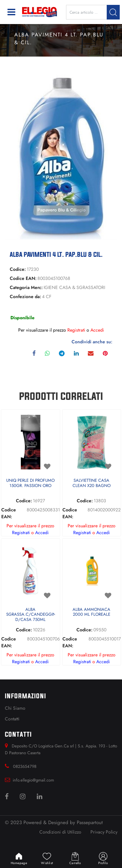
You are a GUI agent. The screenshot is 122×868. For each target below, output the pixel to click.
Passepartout (90, 822)
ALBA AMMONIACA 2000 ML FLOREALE (91, 612)
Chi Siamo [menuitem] (15, 708)
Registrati (76, 330)
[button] (113, 12)
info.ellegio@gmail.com (33, 780)
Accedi (97, 330)
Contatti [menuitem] (12, 719)
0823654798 (25, 766)
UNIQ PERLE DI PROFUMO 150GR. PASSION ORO (30, 483)
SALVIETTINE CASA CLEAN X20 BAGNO (92, 483)
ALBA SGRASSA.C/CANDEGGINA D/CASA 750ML (31, 615)
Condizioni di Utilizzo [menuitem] (60, 832)
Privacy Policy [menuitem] (104, 832)
